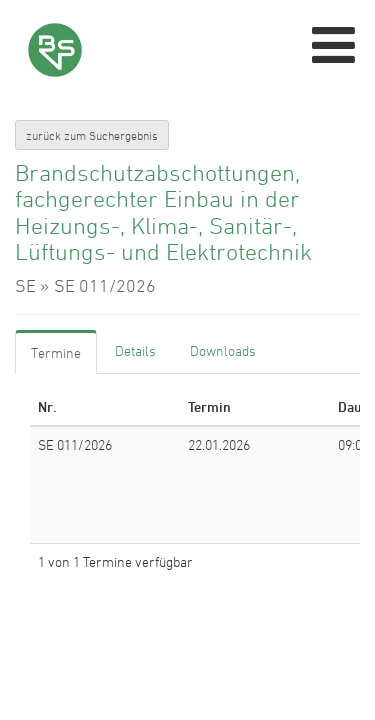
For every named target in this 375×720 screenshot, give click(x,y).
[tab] (56, 352)
